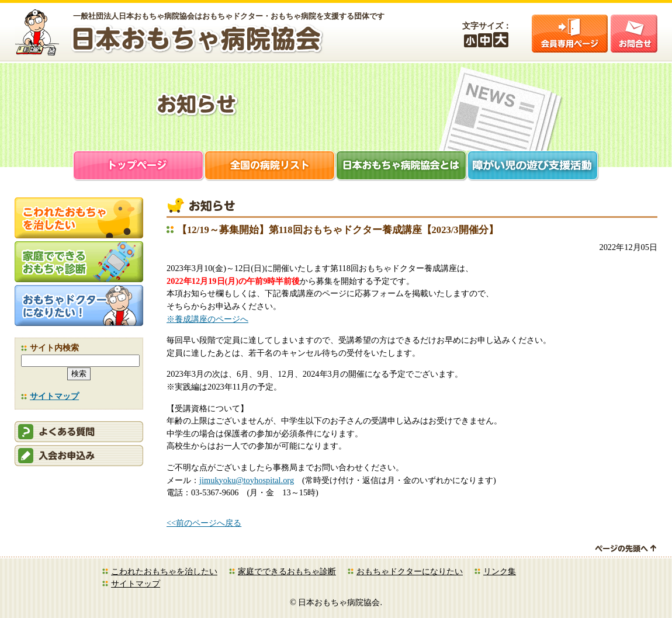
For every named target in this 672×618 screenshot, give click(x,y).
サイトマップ (54, 396)
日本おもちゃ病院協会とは (402, 167)
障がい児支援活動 (533, 167)
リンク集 (500, 571)
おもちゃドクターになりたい (410, 571)
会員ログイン (570, 34)
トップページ (139, 167)
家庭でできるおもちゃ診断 (287, 571)
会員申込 (79, 456)
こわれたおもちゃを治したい (164, 571)
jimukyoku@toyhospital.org (247, 480)
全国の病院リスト (270, 167)
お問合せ (634, 34)
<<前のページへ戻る (204, 523)
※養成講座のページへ (207, 319)
